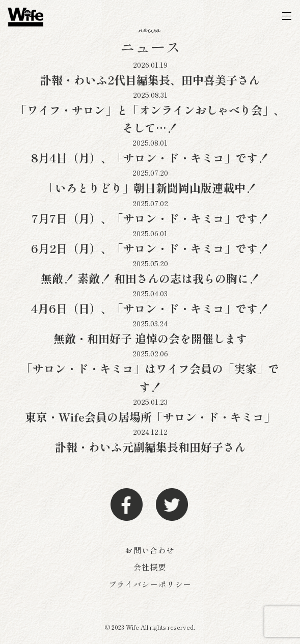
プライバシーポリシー (150, 584)
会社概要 (150, 567)
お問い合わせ (150, 550)
